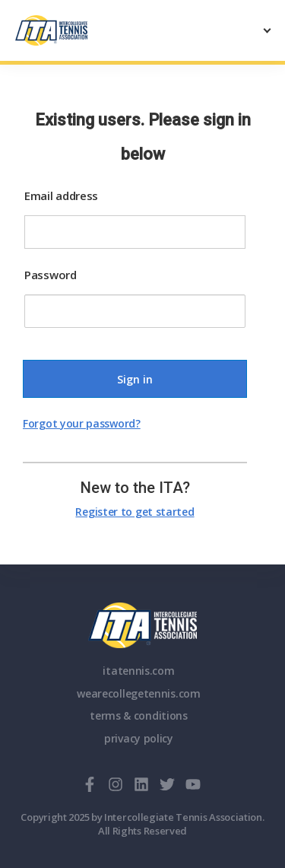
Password (51, 275)
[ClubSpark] (79, 30)
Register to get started (135, 512)
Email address (61, 196)
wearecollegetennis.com (138, 693)
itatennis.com (138, 671)
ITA (142, 625)
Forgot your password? (82, 423)
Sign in (135, 379)
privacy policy (139, 738)
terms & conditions (139, 715)
